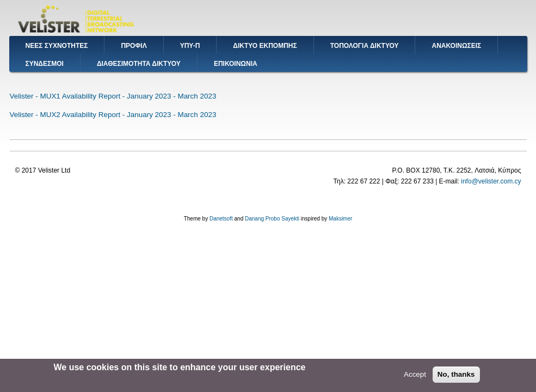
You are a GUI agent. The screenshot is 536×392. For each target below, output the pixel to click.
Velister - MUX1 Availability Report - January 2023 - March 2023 (113, 96)
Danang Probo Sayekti (272, 219)
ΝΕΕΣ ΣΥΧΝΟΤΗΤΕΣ (57, 46)
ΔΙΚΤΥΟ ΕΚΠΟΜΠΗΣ (265, 46)
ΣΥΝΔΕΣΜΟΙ (45, 64)
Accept (415, 376)
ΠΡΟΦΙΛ (134, 46)
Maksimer (340, 219)
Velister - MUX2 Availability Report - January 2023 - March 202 (111, 115)
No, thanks (456, 376)
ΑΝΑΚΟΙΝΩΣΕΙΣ (456, 46)
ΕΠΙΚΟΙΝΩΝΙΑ (236, 64)
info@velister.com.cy (491, 181)
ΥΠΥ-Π (190, 46)
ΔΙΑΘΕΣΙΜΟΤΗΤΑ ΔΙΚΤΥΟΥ (139, 64)
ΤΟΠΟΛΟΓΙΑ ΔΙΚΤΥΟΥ (365, 46)
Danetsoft (221, 219)
